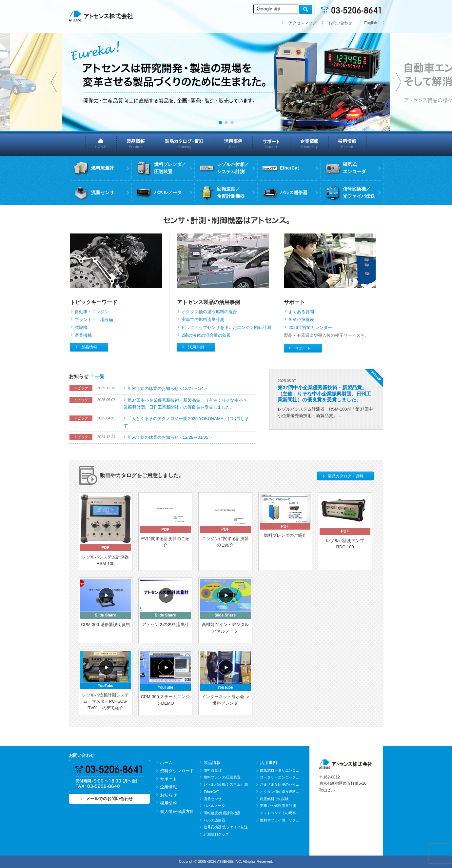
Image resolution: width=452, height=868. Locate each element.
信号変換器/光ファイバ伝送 (226, 827)
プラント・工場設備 (94, 320)
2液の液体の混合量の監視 (206, 335)
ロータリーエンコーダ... (279, 777)
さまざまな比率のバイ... (279, 784)
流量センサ (213, 799)
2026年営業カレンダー (310, 327)
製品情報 (136, 143)
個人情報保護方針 (177, 811)
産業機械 (83, 335)
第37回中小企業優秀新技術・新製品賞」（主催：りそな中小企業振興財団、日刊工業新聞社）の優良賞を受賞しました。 (324, 393)
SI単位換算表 (301, 320)
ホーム (166, 763)
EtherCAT (211, 792)
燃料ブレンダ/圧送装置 (222, 777)
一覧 (100, 376)
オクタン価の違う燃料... (279, 792)
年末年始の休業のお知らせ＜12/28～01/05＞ (170, 437)
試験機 (81, 327)
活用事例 (234, 143)
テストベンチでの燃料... (279, 813)
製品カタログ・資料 (185, 143)
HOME (101, 143)
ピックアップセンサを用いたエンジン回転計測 (226, 327)
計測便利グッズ (216, 834)
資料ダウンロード (177, 771)
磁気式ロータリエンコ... (279, 770)
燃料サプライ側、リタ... (279, 820)
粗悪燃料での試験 (274, 799)
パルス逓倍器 (214, 820)
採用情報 (348, 143)
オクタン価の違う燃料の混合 (209, 312)
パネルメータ (214, 806)
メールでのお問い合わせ (109, 799)
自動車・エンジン (92, 312)
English (371, 23)
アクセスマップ (303, 23)
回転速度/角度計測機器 (222, 813)
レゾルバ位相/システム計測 (226, 784)
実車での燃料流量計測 (203, 320)
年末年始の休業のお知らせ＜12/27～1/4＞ (168, 388)
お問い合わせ (340, 23)
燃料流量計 (213, 770)
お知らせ (168, 795)
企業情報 (310, 143)
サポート (272, 143)
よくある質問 (301, 312)
